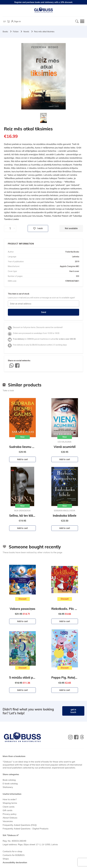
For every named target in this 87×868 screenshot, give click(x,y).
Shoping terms (10, 803)
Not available (71, 228)
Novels (26, 32)
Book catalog (9, 780)
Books (5, 32)
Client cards (9, 807)
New (22, 437)
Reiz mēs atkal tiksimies (44, 32)
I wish (38, 228)
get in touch (73, 711)
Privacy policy (10, 814)
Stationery (8, 787)
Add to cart (22, 459)
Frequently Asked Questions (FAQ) (20, 825)
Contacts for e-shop (12, 851)
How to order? (10, 799)
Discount (22, 599)
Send (44, 312)
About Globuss (10, 818)
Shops (6, 859)
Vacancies (8, 821)
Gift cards (8, 810)
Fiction (16, 32)
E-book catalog (10, 783)
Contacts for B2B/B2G (14, 855)
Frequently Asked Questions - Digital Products (26, 829)
